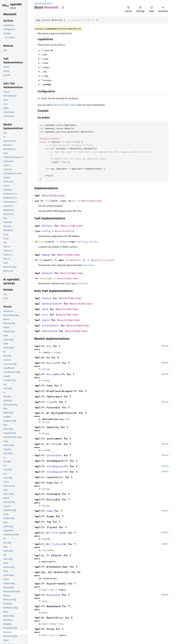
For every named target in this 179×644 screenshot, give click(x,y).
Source (165, 346)
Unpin (46, 320)
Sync (45, 315)
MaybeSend (53, 595)
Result (64, 242)
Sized (57, 352)
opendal (16, 4)
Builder (47, 226)
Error (93, 242)
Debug (46, 255)
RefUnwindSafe (52, 304)
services (48, 3)
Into (54, 444)
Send (45, 309)
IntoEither (54, 455)
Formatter (72, 260)
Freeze (47, 298)
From (50, 402)
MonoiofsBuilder (53, 195)
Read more (89, 265)
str (72, 201)
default (44, 278)
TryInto (57, 544)
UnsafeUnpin (50, 326)
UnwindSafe (50, 331)
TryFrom (57, 533)
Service (82, 242)
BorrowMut (53, 374)
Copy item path (63, 7)
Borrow (51, 363)
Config (46, 231)
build (43, 242)
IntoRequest (55, 466)
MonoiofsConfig (64, 231)
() (102, 260)
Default (47, 273)
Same (50, 511)
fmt (41, 260)
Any (49, 346)
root (48, 201)
